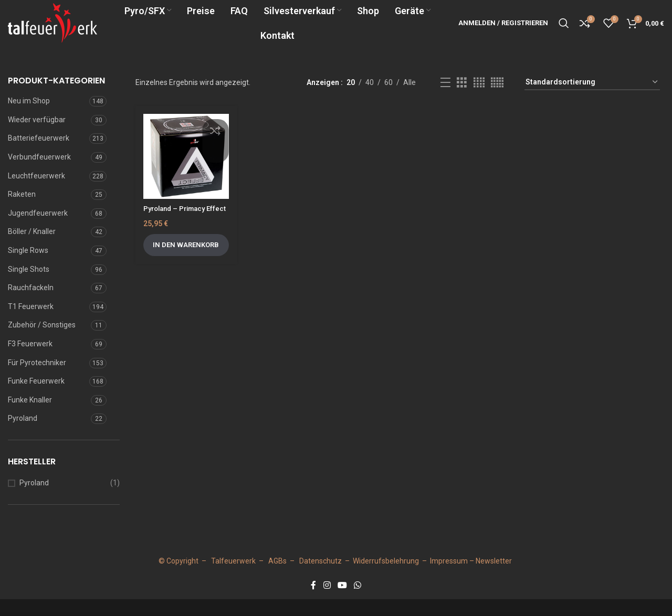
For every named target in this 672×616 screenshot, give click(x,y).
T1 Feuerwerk (31, 323)
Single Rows (28, 267)
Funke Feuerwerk (36, 398)
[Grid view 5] (497, 99)
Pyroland (23, 435)
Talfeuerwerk (233, 578)
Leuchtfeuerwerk (36, 193)
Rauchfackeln (31, 304)
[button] (186, 272)
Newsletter (494, 578)
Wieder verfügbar (37, 136)
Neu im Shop (29, 118)
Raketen (22, 211)
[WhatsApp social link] (358, 602)
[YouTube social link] (342, 602)
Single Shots (29, 286)
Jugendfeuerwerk (38, 230)
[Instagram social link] (327, 602)
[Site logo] (71, 31)
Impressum (449, 578)
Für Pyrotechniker (37, 379)
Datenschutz (321, 578)
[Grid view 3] (462, 99)
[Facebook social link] (313, 602)
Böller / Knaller (32, 249)
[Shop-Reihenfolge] (592, 99)
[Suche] (564, 31)
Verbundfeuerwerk (39, 174)
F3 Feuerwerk (30, 360)
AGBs (277, 578)
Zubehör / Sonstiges (42, 342)
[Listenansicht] (445, 99)
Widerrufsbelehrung (386, 578)
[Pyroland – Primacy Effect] (186, 173)
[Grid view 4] (479, 99)
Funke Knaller (30, 417)
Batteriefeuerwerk (39, 155)
